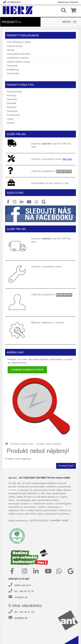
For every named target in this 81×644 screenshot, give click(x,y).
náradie (13, 490)
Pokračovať (66, 466)
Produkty (11, 22)
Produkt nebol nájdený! (49, 444)
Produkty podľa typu (22, 444)
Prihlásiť (74, 2)
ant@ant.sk (21, 597)
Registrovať (63, 2)
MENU (70, 22)
